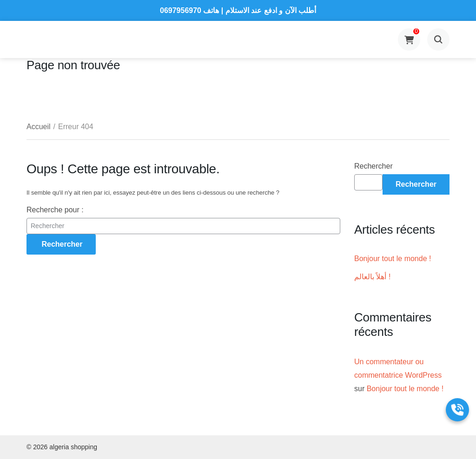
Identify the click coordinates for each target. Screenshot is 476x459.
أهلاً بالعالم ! (372, 277)
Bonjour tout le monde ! (393, 259)
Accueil (39, 127)
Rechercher (374, 166)
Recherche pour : (55, 210)
